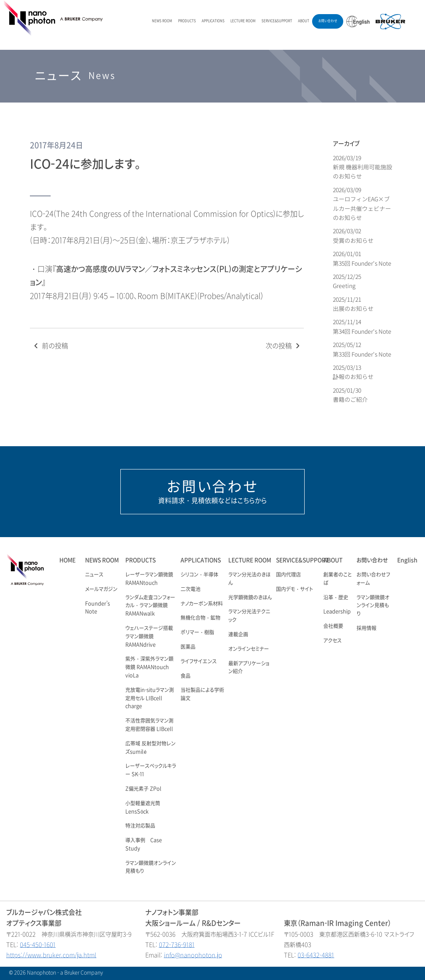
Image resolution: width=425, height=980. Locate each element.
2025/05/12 (362, 349)
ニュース (94, 575)
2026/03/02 (353, 236)
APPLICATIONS (213, 21)
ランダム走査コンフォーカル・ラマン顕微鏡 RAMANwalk (150, 606)
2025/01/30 (350, 395)
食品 (186, 676)
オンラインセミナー (249, 649)
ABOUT (304, 21)
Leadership (337, 612)
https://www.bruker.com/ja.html (51, 955)
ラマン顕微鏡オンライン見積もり (373, 606)
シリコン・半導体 (199, 575)
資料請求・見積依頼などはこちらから (212, 491)
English (407, 560)
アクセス (332, 641)
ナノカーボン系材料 (202, 604)
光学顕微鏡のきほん (250, 598)
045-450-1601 (38, 945)
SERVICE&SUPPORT (277, 21)
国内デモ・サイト (294, 589)
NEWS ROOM (162, 21)
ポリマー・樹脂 (197, 633)
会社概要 (333, 626)
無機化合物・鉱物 (200, 618)
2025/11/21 (353, 304)
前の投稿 (50, 346)
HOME (67, 560)
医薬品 (188, 647)
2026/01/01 (362, 258)
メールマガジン (101, 589)
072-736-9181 (177, 945)
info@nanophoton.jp (193, 955)
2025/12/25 (348, 281)
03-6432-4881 (316, 955)
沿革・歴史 (336, 598)
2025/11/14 (362, 326)
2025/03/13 (353, 372)
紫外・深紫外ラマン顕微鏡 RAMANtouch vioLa (149, 667)
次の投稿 (284, 346)
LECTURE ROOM (243, 21)
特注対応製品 (140, 826)
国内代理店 (288, 575)
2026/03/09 (362, 204)
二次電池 (191, 589)
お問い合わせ (328, 21)
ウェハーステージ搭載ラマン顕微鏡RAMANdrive (149, 637)
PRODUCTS (187, 21)
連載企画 (238, 635)
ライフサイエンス (199, 662)
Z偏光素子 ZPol (143, 789)
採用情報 (366, 628)
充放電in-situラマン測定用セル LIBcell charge (150, 699)
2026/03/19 (363, 167)
